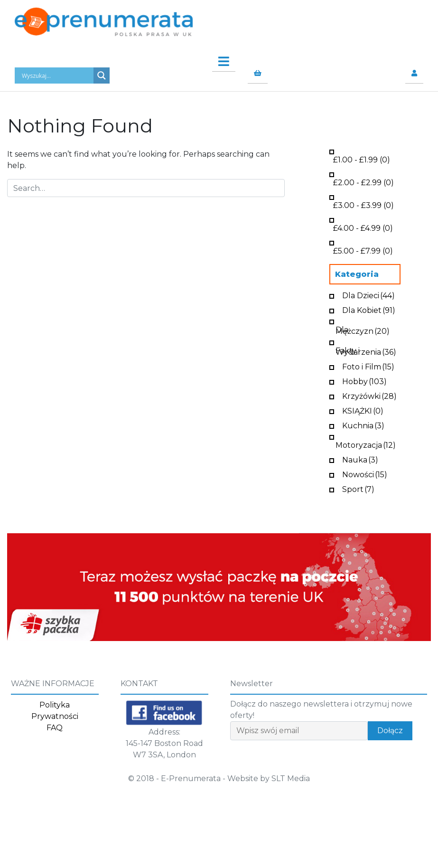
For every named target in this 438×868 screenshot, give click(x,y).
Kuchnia (363, 425)
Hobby (364, 381)
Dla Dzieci (368, 295)
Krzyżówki (369, 395)
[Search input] (56, 75)
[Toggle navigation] (219, 59)
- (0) (362, 159)
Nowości (365, 474)
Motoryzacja (366, 444)
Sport (358, 488)
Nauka (360, 459)
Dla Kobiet (369, 309)
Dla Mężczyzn (363, 330)
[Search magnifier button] (102, 75)
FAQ (55, 728)
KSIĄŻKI (363, 410)
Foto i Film (368, 366)
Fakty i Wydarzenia (366, 350)
